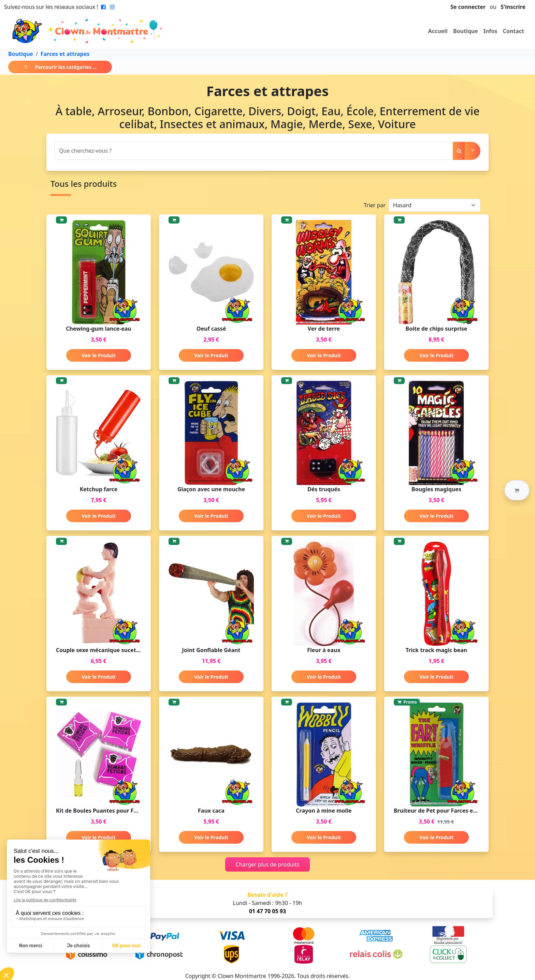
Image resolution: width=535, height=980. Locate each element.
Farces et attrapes (65, 54)
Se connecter (468, 7)
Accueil (438, 31)
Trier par (375, 205)
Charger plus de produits (268, 864)
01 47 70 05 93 (267, 911)
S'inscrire (513, 7)
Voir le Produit (98, 355)
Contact (514, 31)
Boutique (466, 31)
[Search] (254, 151)
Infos (490, 31)
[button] (517, 490)
